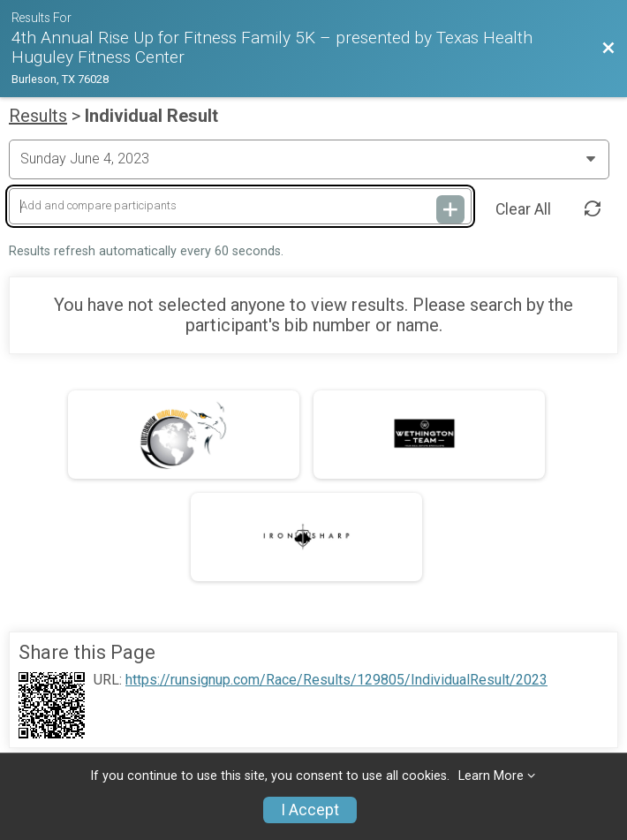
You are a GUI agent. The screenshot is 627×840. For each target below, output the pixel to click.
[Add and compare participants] (240, 206)
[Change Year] (309, 159)
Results (38, 116)
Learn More (491, 776)
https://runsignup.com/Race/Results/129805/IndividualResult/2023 (336, 680)
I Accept (310, 810)
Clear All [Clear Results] (523, 209)
